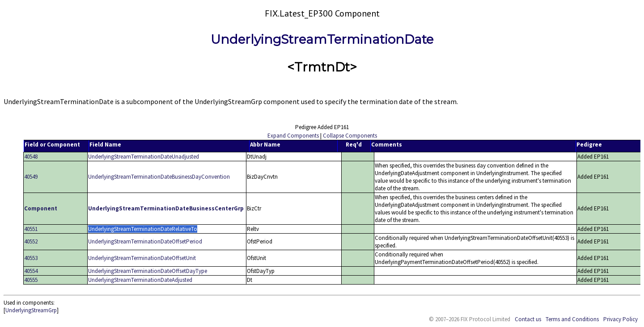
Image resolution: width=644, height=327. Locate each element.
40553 (31, 258)
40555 (31, 280)
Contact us (528, 319)
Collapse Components (350, 136)
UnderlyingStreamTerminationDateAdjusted (140, 280)
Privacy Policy (621, 319)
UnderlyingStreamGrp (31, 310)
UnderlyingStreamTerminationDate (322, 39)
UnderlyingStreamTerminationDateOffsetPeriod (145, 241)
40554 (31, 271)
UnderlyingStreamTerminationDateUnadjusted (144, 157)
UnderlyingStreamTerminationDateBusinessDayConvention (159, 177)
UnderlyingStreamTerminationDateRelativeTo (143, 229)
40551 (31, 229)
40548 (31, 157)
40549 (31, 177)
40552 (31, 241)
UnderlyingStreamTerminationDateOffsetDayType (148, 271)
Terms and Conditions (572, 319)
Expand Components (293, 136)
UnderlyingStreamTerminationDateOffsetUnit (142, 258)
